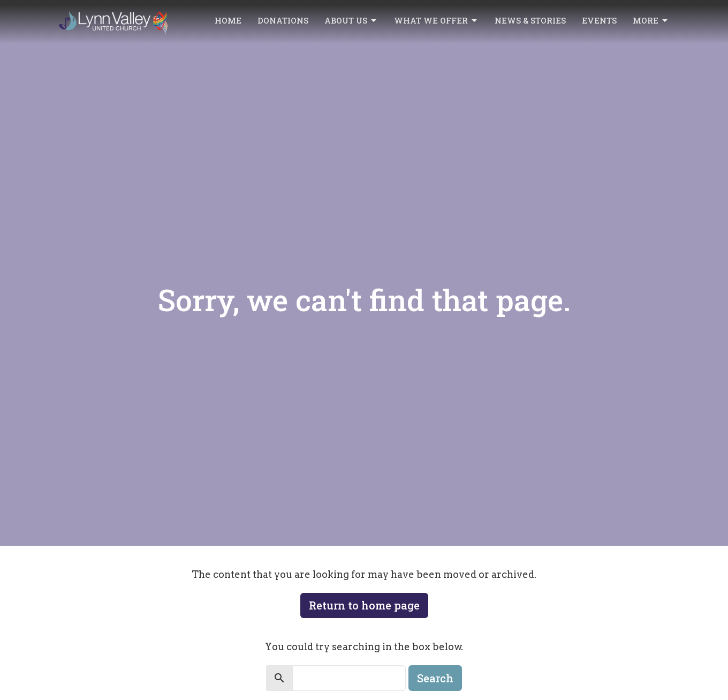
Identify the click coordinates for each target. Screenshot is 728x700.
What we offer (436, 21)
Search (435, 678)
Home (228, 20)
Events (599, 20)
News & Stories (530, 20)
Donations (283, 20)
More (651, 21)
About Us (351, 21)
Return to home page (364, 605)
